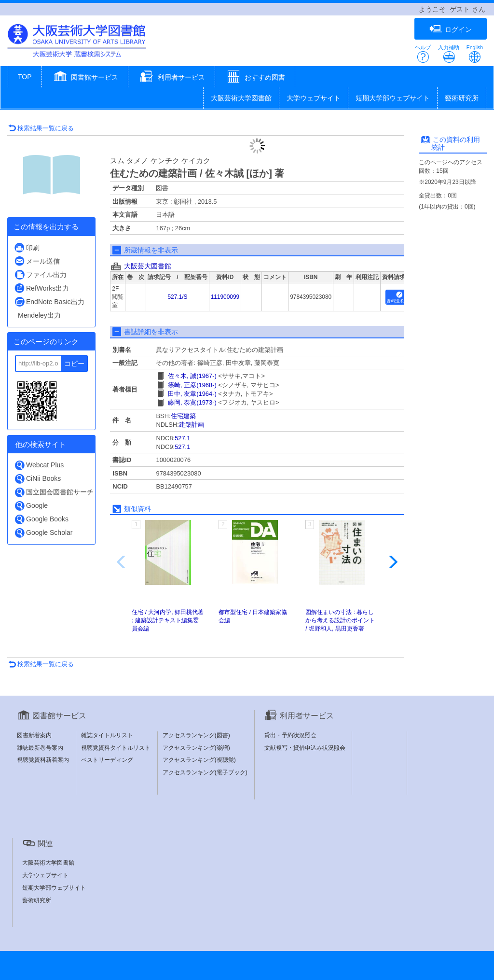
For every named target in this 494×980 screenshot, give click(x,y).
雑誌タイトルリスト (107, 735)
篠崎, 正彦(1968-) (192, 385)
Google (31, 506)
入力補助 (449, 54)
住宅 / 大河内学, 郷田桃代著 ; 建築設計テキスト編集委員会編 (168, 620)
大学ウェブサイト (314, 98)
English (475, 54)
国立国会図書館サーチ (54, 492)
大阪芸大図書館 (148, 266)
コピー (74, 364)
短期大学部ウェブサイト (393, 98)
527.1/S (177, 297)
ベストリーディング (107, 760)
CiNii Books (37, 479)
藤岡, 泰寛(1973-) (192, 402)
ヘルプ (423, 54)
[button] (85, 78)
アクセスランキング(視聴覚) (199, 760)
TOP (25, 77)
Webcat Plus (39, 465)
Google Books (41, 519)
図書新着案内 (34, 735)
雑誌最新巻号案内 (40, 748)
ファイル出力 (40, 274)
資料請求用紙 (399, 298)
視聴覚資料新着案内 (43, 760)
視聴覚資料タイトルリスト (116, 748)
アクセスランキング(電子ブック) (205, 772)
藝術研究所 (462, 98)
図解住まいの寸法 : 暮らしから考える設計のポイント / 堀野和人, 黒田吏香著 (340, 620)
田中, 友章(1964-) (192, 394)
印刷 (27, 247)
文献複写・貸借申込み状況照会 (305, 748)
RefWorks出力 (41, 288)
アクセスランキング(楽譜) (196, 748)
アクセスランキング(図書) (196, 735)
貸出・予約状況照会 (290, 735)
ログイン (451, 29)
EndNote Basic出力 (49, 301)
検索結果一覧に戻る (41, 128)
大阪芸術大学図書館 (241, 98)
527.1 (182, 438)
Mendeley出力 (39, 315)
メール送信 (37, 261)
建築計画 (192, 425)
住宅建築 (183, 416)
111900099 (225, 297)
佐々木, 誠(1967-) (192, 376)
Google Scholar (43, 533)
